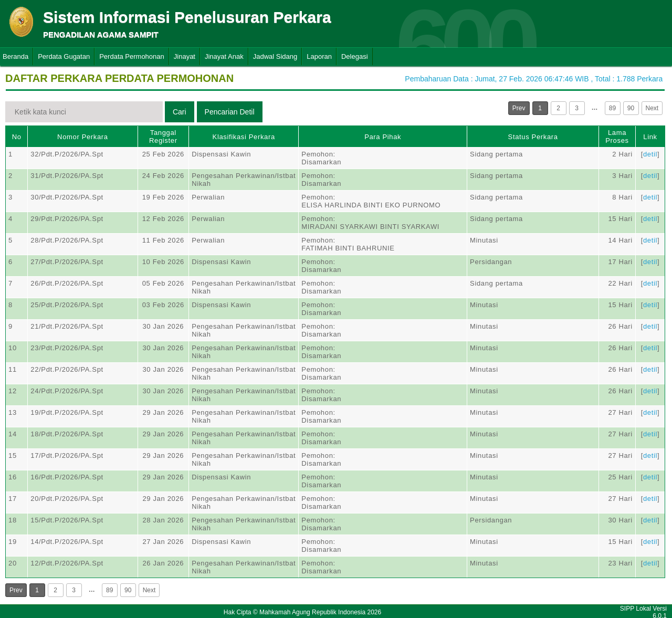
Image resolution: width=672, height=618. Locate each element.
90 (631, 108)
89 (612, 108)
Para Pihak (383, 137)
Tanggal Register (163, 137)
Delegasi (355, 56)
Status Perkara (533, 137)
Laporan (319, 56)
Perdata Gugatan (64, 56)
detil (650, 154)
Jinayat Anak (224, 56)
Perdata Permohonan (132, 56)
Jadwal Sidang (275, 56)
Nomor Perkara (83, 137)
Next (652, 108)
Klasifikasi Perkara (244, 137)
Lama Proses (617, 137)
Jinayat (185, 56)
